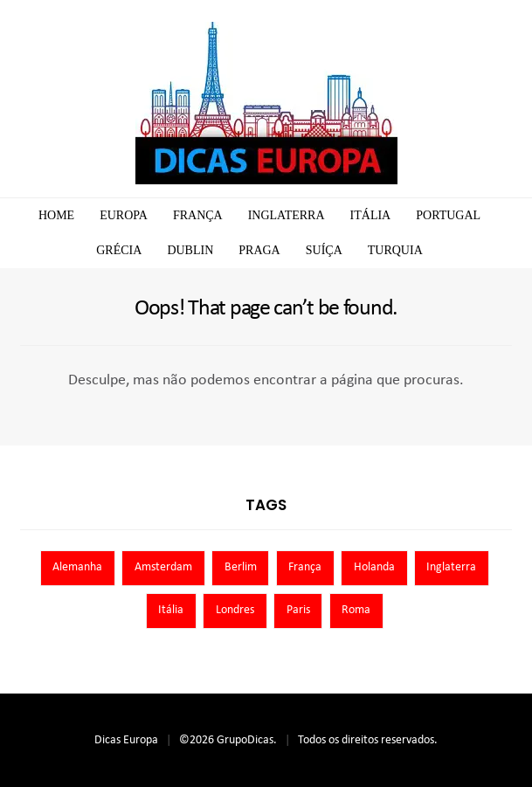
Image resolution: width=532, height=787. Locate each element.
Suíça (324, 250)
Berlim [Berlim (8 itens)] (241, 567)
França (198, 215)
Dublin (190, 250)
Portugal (448, 215)
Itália (371, 215)
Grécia (119, 250)
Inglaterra (287, 215)
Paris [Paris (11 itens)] (298, 610)
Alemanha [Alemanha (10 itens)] (77, 567)
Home (56, 215)
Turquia (395, 250)
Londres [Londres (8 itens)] (235, 610)
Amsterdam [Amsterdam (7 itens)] (163, 567)
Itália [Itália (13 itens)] (171, 610)
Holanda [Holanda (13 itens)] (374, 567)
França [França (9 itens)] (305, 567)
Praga (259, 250)
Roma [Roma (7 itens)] (356, 610)
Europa (124, 215)
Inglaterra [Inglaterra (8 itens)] (451, 567)
